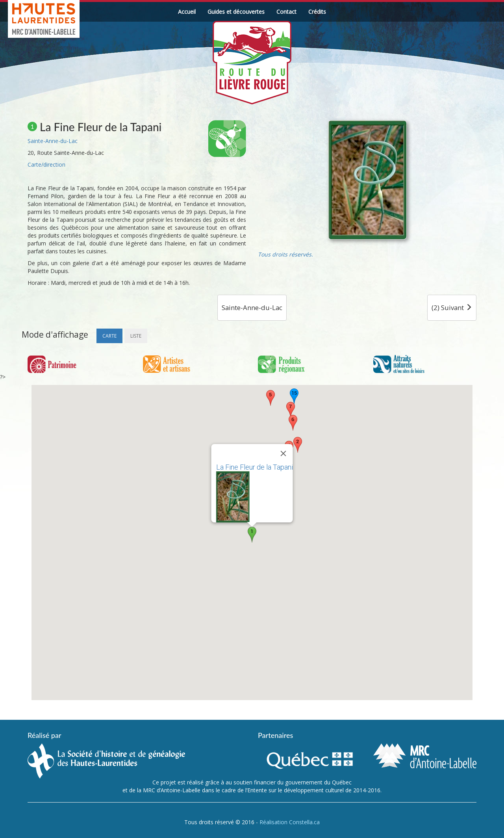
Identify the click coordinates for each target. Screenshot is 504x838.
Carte (109, 336)
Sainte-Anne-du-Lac (53, 141)
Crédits (317, 12)
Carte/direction (46, 164)
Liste (136, 336)
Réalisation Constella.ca (290, 822)
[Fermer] (283, 453)
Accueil (187, 12)
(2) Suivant (452, 308)
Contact (286, 12)
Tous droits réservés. (285, 254)
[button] (252, 535)
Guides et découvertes (236, 12)
